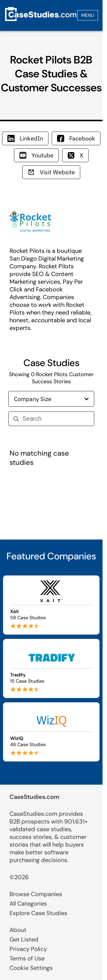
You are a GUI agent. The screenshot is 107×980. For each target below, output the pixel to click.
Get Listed (24, 939)
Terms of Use (27, 958)
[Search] (56, 419)
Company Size (51, 399)
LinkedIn (25, 138)
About (18, 930)
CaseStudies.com (34, 797)
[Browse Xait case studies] (51, 605)
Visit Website (51, 172)
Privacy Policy (28, 949)
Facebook (76, 138)
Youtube (36, 155)
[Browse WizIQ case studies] (51, 732)
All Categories (28, 904)
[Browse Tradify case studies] (51, 668)
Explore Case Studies (38, 913)
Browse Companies (36, 894)
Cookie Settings (31, 968)
